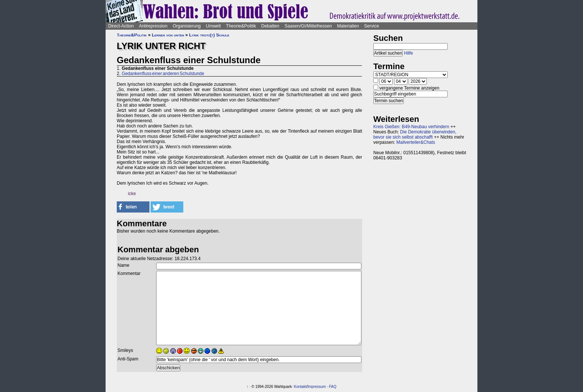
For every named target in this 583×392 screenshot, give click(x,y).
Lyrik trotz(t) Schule (209, 35)
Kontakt (300, 387)
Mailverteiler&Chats (416, 142)
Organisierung (186, 26)
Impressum (317, 387)
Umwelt (213, 26)
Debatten (270, 26)
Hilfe (409, 53)
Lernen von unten (168, 35)
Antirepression (153, 26)
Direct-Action (121, 26)
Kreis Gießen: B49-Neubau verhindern (411, 127)
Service (371, 26)
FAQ (333, 387)
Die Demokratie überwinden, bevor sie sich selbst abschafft (415, 135)
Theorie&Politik (241, 26)
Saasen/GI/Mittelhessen (308, 26)
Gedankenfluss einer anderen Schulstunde (163, 74)
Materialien (348, 26)
